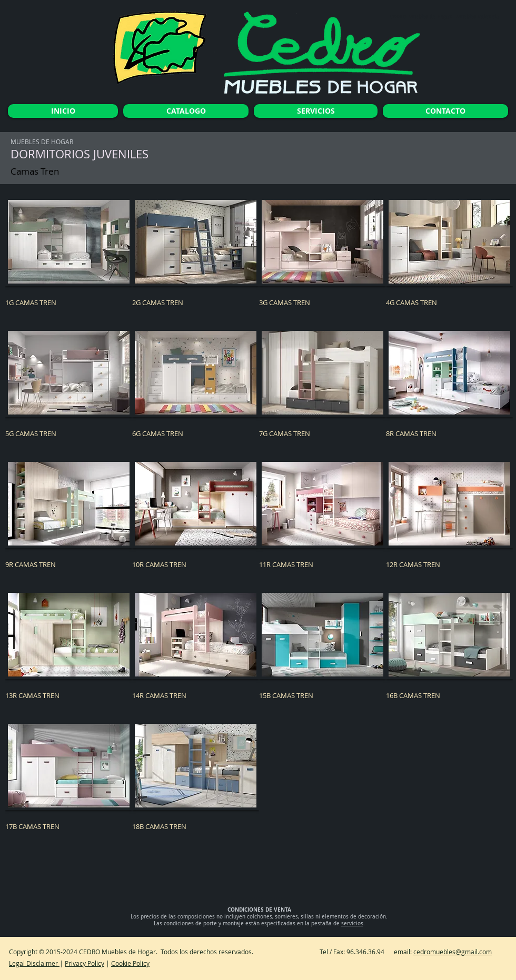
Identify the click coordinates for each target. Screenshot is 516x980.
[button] (69, 263)
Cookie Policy (130, 963)
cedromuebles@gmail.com (453, 952)
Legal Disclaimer (34, 963)
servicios (352, 923)
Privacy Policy (85, 963)
